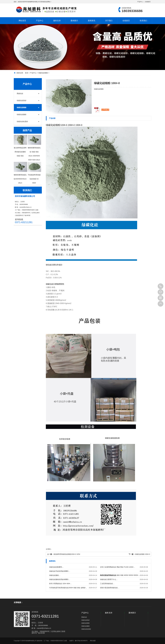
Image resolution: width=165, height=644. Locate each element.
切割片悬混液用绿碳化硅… (110, 588)
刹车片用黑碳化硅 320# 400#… (60, 584)
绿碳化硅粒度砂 (22, 121)
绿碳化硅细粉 (43, 73)
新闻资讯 (92, 21)
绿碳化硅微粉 (22, 114)
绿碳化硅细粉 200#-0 (142, 554)
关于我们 (109, 21)
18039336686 (161, 286)
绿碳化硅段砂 (22, 100)
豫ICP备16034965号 (81, 641)
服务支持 (57, 21)
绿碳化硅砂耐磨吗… (56, 567)
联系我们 (143, 21)
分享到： (49, 549)
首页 (27, 73)
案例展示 (74, 21)
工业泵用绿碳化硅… (107, 584)
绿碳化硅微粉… (55, 575)
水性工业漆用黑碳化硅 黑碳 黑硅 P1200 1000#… (118, 567)
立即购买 (105, 110)
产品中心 (140, 2)
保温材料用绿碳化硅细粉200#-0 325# (67, 554)
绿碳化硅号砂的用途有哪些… (60, 571)
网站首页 (22, 21)
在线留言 (148, 2)
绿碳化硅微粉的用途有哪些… (60, 579)
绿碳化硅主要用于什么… (109, 579)
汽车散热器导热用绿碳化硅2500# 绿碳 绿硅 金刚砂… (68, 588)
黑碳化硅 (20, 93)
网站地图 (93, 641)
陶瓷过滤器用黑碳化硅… (109, 575)
